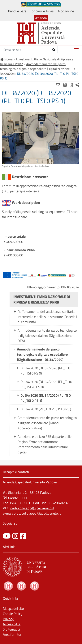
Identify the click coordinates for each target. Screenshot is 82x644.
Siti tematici (11, 629)
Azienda (41, 18)
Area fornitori (13, 634)
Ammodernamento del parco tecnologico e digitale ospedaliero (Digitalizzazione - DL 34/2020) (42, 354)
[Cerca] (25, 50)
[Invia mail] (58, 85)
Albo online (66, 11)
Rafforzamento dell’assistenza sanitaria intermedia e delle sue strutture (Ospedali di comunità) (47, 317)
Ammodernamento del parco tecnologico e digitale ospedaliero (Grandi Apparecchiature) (47, 423)
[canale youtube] (7, 536)
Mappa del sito (13, 609)
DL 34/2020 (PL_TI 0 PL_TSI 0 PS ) (46, 409)
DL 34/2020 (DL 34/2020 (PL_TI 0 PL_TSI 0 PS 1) (46, 398)
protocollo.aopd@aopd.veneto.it (37, 513)
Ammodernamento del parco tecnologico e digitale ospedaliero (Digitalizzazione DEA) (47, 336)
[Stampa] (65, 85)
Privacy (8, 619)
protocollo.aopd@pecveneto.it (32, 508)
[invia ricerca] (54, 50)
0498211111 (18, 498)
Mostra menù (77, 48)
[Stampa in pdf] (71, 85)
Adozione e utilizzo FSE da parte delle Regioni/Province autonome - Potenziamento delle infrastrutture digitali (45, 444)
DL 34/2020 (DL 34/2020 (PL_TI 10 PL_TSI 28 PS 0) (46, 384)
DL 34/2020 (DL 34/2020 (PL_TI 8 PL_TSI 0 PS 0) (45, 371)
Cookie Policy (13, 614)
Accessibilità (12, 624)
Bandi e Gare (17, 11)
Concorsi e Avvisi (42, 11)
